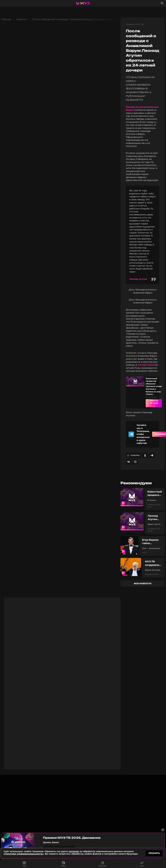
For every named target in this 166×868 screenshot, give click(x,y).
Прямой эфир (103, 864)
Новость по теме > (154, 403)
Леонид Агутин (135, 107)
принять (154, 853)
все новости (143, 583)
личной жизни (146, 365)
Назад (142, 864)
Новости (63, 864)
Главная (6, 19)
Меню (24, 864)
